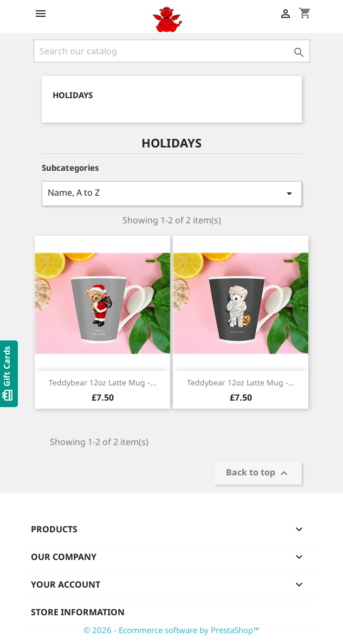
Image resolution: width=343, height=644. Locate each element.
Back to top (258, 474)
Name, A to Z (172, 193)
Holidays (73, 95)
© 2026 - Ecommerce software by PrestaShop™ (171, 630)
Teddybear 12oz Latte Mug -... (103, 382)
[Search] (172, 51)
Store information (78, 612)
